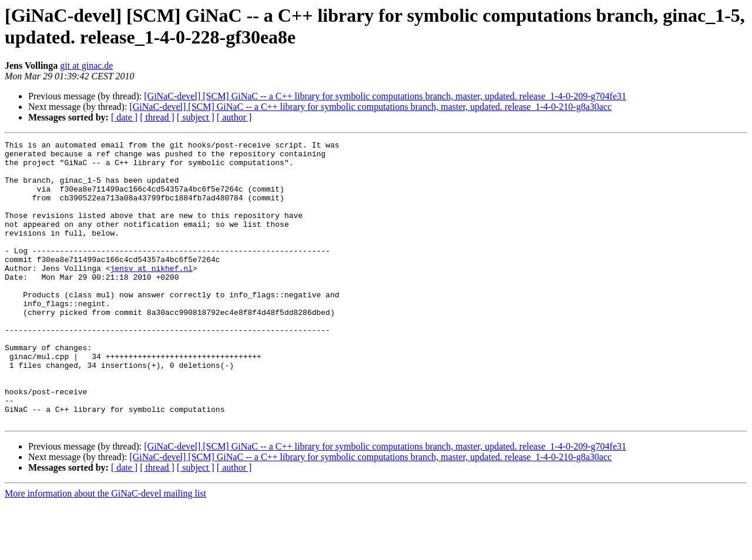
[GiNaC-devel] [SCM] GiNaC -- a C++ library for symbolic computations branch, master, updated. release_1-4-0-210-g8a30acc (370, 107)
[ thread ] (157, 117)
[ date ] (124, 117)
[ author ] (234, 117)
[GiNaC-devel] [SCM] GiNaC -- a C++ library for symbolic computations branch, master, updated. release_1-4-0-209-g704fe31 (385, 96)
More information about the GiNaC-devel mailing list (105, 550)
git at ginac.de (86, 66)
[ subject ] (196, 117)
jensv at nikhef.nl (151, 294)
